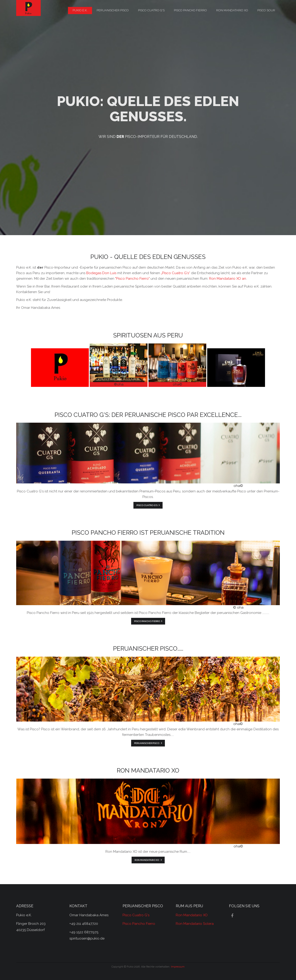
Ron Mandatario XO (147, 860)
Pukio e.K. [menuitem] (80, 10)
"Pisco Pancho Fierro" (132, 279)
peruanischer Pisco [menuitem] (113, 10)
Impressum (178, 967)
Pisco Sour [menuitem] (266, 10)
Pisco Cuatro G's (147, 505)
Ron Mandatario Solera (195, 924)
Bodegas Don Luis (101, 273)
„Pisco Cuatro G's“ (176, 273)
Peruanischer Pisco (147, 743)
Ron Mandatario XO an (228, 279)
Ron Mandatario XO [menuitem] (232, 10)
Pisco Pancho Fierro (147, 621)
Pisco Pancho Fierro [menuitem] (190, 10)
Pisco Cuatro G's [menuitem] (151, 10)
